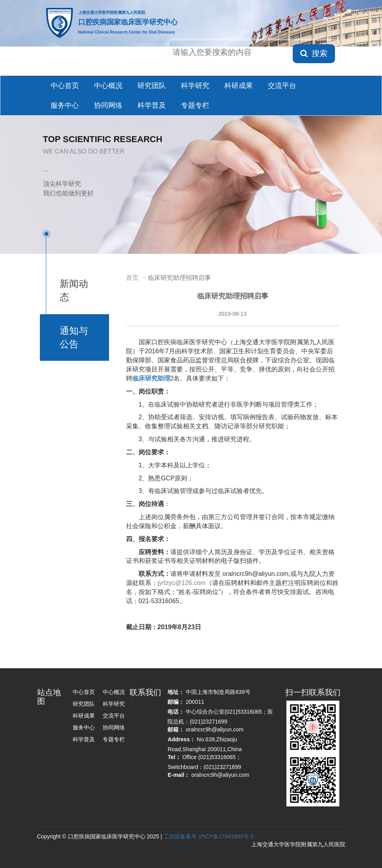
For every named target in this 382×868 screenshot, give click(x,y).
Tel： (174, 757)
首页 (132, 278)
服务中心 (65, 105)
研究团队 (152, 86)
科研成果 (239, 86)
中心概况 (108, 86)
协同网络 (108, 105)
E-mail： (179, 775)
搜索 (314, 53)
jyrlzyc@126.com (182, 583)
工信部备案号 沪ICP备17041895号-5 (209, 836)
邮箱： (176, 729)
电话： (176, 712)
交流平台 (282, 86)
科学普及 (152, 105)
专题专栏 (195, 105)
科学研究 (195, 86)
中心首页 (65, 86)
